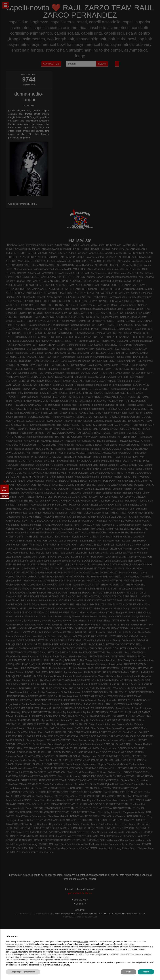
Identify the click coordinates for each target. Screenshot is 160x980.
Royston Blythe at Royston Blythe (72, 712)
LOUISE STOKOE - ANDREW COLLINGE (129, 557)
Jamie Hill (74, 469)
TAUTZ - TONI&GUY (66, 796)
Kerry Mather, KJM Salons (59, 529)
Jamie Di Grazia (58, 469)
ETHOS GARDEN (99, 389)
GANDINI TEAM (68, 413)
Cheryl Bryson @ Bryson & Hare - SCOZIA (99, 333)
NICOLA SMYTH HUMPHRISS (69, 632)
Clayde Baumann (15, 349)
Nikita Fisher (114, 632)
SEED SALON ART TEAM (118, 744)
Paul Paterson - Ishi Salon (37, 657)
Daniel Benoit (68, 357)
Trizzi (118, 824)
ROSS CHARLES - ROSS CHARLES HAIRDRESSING (83, 708)
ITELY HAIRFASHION (126, 457)
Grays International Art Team (46, 425)
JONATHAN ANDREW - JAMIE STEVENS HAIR (85, 489)
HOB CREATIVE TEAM (89, 445)
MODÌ (9, 613)
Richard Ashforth (131, 684)
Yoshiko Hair (106, 848)
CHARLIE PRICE (89, 329)
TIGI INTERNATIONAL (84, 812)
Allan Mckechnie (96, 269)
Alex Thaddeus (84, 265)
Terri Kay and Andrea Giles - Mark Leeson (105, 800)
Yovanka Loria (146, 848)
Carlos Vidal (69, 321)
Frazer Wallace (49, 413)
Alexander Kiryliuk (132, 265)
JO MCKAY (23, 485)
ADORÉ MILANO (38, 253)
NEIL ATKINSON (34, 625)
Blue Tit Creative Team (82, 305)
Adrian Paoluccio (78, 253)
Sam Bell (49, 728)
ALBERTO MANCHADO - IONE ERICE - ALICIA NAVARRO (39, 261)
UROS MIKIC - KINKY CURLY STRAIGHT (111, 828)
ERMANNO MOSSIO (51, 389)
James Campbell (109, 465)
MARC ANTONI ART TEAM (37, 573)
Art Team (124, 293)
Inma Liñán (140, 453)
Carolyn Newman (81, 325)
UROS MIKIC (79, 828)
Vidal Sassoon (99, 832)
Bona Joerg (103, 305)
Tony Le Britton (26, 820)
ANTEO (69, 289)
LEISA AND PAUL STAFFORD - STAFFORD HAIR (50, 545)
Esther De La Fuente (76, 389)
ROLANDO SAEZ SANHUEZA (23, 708)
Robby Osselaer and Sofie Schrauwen (59, 692)
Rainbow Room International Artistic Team (30, 245)
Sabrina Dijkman (69, 720)
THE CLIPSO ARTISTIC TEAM (58, 804)
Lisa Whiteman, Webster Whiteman (129, 553)
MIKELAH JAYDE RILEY (78, 609)
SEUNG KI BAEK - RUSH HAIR (34, 752)
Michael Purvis (29, 601)
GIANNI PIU (101, 417)
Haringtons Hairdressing (40, 437)
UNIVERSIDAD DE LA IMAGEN (52, 828)
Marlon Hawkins (76, 581)
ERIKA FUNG (30, 389)
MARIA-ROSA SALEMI (51, 577)
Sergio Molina (108, 748)
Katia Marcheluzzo (31, 525)
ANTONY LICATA (84, 293)
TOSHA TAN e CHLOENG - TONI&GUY (100, 820)
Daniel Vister (124, 357)
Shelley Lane (89, 756)
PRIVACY (86, 914)
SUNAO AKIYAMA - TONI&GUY (23, 784)
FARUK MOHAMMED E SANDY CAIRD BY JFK (51, 401)
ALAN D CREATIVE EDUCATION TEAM (42, 257)
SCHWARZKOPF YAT (58, 740)
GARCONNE (86, 413)
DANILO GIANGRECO (46, 361)
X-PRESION (46, 844)
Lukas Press (13, 569)
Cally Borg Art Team (56, 313)
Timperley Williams (134, 812)
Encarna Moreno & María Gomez (93, 385)
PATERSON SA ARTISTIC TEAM (124, 645)
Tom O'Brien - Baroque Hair (31, 816)
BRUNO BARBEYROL (31, 313)
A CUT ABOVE (63, 245)
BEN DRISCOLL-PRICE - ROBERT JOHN (47, 301)
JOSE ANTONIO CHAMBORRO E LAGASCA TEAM (69, 501)
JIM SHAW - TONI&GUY (102, 481)
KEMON (148, 525)
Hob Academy (66, 445)
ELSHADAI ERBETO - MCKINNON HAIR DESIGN (34, 381)
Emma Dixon (125, 381)
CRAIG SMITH (116, 353)
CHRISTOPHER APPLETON (49, 345)
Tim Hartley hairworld (110, 812)
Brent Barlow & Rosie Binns (63, 309)
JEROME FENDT (15, 481)
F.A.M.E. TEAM (49, 393)
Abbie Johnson (81, 245)
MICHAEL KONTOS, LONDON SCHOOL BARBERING (107, 597)
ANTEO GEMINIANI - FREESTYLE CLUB (99, 289)
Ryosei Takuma (50, 720)
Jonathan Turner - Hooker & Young (122, 493)
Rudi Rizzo (21, 716)
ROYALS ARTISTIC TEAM (37, 712)
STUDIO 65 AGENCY (80, 780)
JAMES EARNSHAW (132, 465)
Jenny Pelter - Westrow (136, 477)
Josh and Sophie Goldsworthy (92, 509)
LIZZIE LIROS (14, 557)
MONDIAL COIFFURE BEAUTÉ (52, 613)
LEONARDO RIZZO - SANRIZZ (97, 545)
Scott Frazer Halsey (83, 740)
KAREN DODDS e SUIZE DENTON (108, 517)
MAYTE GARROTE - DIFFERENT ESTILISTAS (91, 589)
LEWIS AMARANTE (121, 549)
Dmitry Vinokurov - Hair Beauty (62, 373)
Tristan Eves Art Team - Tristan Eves (93, 824)
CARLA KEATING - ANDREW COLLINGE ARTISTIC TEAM (67, 317)
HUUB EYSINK (44, 449)
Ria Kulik (115, 684)
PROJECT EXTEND (135, 664)
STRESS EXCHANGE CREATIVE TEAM (44, 780)
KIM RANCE (98, 529)
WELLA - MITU (57, 836)
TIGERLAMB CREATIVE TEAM (52, 812)
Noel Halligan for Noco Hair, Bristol (51, 636)
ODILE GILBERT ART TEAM (32, 640)
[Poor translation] (11, 939)
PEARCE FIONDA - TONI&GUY (107, 657)
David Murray (95, 365)
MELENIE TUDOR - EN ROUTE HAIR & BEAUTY (98, 593)
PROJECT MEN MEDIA (34, 668)
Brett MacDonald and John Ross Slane (102, 309)
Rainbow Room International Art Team (83, 676)
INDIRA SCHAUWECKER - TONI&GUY (110, 453)
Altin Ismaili (34, 273)
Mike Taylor (82, 605)
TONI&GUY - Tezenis (113, 816)
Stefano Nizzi (115, 772)
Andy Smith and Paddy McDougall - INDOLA (118, 281)
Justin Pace (14, 517)
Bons (114, 305)
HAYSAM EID (31, 441)
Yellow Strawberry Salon (62, 848)
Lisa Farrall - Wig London (60, 553)
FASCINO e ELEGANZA (92, 401)
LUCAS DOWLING (93, 561)
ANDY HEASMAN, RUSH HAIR (51, 281)
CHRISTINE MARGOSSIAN (112, 341)
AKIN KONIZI (137, 253)
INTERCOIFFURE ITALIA (77, 457)
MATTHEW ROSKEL (107, 585)
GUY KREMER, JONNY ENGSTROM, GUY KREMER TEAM (116, 429)
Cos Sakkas (36, 353)
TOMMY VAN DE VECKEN (85, 816)
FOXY (149, 405)
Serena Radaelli (143, 744)
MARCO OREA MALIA (105, 573)
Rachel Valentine (73, 672)
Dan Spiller (53, 357)
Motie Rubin (55, 617)
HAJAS (107, 433)
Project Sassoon (58, 668)
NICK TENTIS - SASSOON (36, 632)
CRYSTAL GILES (15, 357)
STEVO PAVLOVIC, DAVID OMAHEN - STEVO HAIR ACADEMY (118, 776)
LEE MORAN (139, 541)
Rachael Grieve (14, 672)
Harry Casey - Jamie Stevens (100, 437)
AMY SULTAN (135, 273)
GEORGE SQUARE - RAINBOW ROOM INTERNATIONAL (60, 417)
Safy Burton (96, 720)
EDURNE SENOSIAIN (60, 377)
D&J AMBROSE (36, 357)
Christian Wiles (87, 341)
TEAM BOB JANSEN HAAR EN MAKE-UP (125, 796)
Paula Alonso (60, 657)
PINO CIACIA (29, 664)
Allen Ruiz (113, 269)
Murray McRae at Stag (94, 617)
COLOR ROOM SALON (134, 349)
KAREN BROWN (77, 517)
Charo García (108, 329)
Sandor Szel (130, 732)
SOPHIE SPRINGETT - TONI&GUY (64, 768)
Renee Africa (80, 684)
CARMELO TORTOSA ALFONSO (96, 321)
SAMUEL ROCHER (55, 732)
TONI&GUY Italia (136, 816)
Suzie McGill (81, 784)
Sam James (98, 728)
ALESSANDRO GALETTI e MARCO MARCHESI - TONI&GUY (40, 265)
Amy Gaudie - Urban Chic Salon (108, 273)
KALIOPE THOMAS (54, 517)
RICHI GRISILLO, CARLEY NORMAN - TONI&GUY (98, 689)
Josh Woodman (119, 509)
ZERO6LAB (14, 852)
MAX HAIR (39, 589)
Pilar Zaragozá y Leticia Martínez (98, 660)
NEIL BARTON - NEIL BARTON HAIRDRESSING (73, 625)
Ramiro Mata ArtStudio (26, 680)
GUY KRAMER (123, 425)
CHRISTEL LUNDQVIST (21, 341)
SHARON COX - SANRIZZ (39, 756)
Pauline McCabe (78, 657)
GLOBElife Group (58, 914)
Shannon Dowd (14, 756)
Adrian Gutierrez (58, 253)
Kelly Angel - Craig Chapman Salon (122, 525)
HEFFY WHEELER (108, 441)
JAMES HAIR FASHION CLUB (30, 469)
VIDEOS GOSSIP (112, 914)
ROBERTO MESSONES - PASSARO (55, 700)
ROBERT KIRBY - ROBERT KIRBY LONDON (32, 696)
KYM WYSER (63, 537)
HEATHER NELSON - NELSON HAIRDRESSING (68, 441)
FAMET (18, 401)
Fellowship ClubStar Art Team (108, 405)
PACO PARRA (96, 645)
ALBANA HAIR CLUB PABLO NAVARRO (129, 257)
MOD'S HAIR (140, 609)
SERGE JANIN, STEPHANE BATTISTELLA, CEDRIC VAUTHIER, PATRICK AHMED (52, 748)
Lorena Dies (30, 557)
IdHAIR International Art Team (83, 449)
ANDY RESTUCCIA (81, 281)
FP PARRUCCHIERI (17, 409)
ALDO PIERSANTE (105, 261)
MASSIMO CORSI (83, 585)
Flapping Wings (135, 405)
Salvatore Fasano (16, 728)
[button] (80, 900)
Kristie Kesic (46, 537)
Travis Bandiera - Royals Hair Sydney (50, 824)
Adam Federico (120, 249)
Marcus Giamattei (129, 573)
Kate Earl (102, 521)
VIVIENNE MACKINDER (34, 836)
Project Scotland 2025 (81, 668)
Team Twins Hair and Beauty (49, 800)
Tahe (147, 792)
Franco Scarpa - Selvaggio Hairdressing (82, 409)
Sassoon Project (35, 740)
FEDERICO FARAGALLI (28, 405)
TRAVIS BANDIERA (17, 824)
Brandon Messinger (35, 309)
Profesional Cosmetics (94, 664)
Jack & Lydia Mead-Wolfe (107, 461)
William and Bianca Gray (120, 840)
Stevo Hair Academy (69, 776)
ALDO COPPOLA (83, 261)
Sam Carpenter (65, 728)
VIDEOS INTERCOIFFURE (134, 914)
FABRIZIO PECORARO (53, 397)
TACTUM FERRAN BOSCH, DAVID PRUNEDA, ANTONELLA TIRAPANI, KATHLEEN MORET (91, 792)
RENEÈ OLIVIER (98, 684)
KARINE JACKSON (17, 521)
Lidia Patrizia (37, 553)
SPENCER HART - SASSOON (134, 768)
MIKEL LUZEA (98, 605)
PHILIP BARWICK (16, 660)
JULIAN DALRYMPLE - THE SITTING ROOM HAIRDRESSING (119, 513)
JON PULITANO (47, 489)
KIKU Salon (82, 529)
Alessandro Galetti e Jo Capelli (134, 261)
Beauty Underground (140, 297)
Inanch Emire (49, 453)
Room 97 (46, 708)
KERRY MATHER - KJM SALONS (24, 529)
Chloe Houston (38, 337)
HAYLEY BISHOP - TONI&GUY (135, 437)
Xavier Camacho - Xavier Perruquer (120, 844)
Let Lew (103, 549)
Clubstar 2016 (65, 349)
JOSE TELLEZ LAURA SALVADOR (101, 505)
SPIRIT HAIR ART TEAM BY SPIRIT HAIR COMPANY (36, 772)
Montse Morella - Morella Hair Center (26, 617)
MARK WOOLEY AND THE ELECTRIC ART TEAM (94, 577)
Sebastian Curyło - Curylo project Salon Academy (75, 744)
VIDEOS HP (97, 914)
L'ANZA (94, 537)
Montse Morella (79, 613)
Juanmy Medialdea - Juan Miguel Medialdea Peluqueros (37, 513)
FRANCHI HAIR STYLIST (44, 409)
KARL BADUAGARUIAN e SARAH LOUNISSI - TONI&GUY (62, 521)
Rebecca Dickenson (60, 684)
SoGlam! (38, 764)
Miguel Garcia (40, 605)
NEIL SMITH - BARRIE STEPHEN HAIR (124, 625)
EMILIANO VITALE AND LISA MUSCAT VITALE (89, 381)
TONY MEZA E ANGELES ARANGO (56, 820)
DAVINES (125, 365)
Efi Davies (80, 377)
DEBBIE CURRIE (24, 369)
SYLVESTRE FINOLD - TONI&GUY (63, 788)
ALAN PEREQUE (76, 257)
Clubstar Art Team (84, 349)
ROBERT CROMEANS (141, 692)
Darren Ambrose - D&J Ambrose (135, 361)
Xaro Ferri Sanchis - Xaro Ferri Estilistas (77, 844)
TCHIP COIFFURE (89, 796)
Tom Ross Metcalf (58, 816)
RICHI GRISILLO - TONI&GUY (50, 689)
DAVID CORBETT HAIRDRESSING (50, 365)
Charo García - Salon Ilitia (132, 329)
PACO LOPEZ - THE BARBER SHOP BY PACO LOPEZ (56, 645)
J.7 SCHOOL (84, 461)
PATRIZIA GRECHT (59, 653)
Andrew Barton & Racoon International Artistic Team (115, 277)
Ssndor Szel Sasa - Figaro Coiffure (86, 772)
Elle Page (123, 377)
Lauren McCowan (68, 541)
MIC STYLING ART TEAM (32, 597)
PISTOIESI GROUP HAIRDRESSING (60, 664)
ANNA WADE (40, 289)
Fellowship (84, 405)
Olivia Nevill (128, 640)
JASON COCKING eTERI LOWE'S (48, 473)
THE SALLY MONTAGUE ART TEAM (54, 808)
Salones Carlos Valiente (130, 724)
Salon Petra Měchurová (102, 724)
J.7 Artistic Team (65, 461)
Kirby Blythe (21, 533)
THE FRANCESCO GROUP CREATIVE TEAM (103, 804)
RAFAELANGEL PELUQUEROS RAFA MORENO (111, 672)
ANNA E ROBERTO (112, 285)
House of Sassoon (24, 449)
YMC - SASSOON (87, 848)
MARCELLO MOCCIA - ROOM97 (72, 573)
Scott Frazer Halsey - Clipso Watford (116, 740)
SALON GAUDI (78, 724)
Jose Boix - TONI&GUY (125, 501)
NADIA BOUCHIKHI (119, 617)
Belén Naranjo (14, 301)
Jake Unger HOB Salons (50, 465)
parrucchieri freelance (80, 893)
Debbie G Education (47, 369)
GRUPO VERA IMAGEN (99, 425)
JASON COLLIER (78, 473)
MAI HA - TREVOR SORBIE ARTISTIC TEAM (80, 569)
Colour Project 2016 (17, 353)
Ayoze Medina (55, 297)
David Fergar (78, 365)
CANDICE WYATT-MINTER (84, 313)
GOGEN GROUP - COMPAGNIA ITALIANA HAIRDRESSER (59, 421)
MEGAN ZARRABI (58, 593)
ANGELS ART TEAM (87, 285)
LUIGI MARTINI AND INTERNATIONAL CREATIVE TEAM (120, 565)
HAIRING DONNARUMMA (60, 433)
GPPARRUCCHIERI (17, 425)
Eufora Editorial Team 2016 (127, 389)
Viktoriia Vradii (134, 832)
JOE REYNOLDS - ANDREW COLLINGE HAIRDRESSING (63, 485)
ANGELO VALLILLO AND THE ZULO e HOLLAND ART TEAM (40, 285)
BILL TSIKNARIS (58, 305)
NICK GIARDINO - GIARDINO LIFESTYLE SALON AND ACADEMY (91, 628)
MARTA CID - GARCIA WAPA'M (104, 581)
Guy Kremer (140, 425)
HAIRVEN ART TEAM (89, 433)
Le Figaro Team (112, 541)
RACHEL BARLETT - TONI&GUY (43, 672)
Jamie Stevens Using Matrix (118, 469)
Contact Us (51, 64)
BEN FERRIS (79, 301)
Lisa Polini (82, 553)
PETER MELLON (136, 657)
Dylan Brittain (123, 373)
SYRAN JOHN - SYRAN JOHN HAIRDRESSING (111, 788)
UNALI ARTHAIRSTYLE (19, 828)
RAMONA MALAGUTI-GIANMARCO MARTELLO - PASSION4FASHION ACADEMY (86, 680)
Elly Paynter (137, 377)
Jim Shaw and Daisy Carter (133, 481)
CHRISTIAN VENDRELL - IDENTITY (56, 341)
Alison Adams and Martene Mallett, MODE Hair (60, 269)
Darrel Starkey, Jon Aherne (75, 361)
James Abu (71, 465)
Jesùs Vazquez (35, 481)
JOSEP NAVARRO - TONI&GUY (56, 509)
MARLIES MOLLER (54, 581)
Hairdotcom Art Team (32, 433)
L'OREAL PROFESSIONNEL (116, 537)
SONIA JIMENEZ (54, 764)
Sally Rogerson (60, 724)
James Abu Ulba (89, 465)
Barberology (100, 297)
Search (102, 64)
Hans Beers (119, 433)
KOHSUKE (32, 537)
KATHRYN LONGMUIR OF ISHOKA (129, 521)
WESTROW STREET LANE (83, 836)
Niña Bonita (130, 632)
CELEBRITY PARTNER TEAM (61, 329)
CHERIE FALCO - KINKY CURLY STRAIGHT (49, 333)
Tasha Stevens (44, 796)
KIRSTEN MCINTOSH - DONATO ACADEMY (55, 533)
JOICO (102, 485)
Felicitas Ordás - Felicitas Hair (60, 405)
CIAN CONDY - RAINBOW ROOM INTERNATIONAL (117, 345)
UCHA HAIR (144, 824)
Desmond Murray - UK (31, 373)
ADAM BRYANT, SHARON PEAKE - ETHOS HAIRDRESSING (76, 249)
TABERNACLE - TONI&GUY (21, 792)
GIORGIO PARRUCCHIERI (125, 417)
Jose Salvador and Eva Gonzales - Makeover (55, 505)
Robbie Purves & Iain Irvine (21, 692)
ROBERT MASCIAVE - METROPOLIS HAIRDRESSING (110, 696)
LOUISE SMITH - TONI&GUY (87, 557)
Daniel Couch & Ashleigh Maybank (96, 357)
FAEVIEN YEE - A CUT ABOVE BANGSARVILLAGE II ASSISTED (104, 397)
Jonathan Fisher (92, 493)
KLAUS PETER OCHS (94, 533)
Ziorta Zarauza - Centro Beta (38, 852)
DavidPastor (111, 365)
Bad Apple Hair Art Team (78, 297)
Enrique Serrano (122, 385)
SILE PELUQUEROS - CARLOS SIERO (81, 760)
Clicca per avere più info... (23, 204)
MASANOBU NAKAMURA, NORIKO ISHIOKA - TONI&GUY (39, 585)
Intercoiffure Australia (17, 457)
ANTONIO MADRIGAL (61, 293)
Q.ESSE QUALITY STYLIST (137, 668)
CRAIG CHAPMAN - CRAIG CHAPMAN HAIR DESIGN (75, 353)
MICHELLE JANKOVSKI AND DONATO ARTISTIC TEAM (90, 601)
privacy (5, 496)
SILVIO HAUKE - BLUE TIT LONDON (126, 760)
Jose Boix (105, 501)
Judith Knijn (76, 513)
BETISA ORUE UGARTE (33, 305)
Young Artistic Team (125, 848)
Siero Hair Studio (48, 760)
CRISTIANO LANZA (137, 353)
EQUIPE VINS (141, 385)
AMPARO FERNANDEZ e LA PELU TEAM (66, 273)
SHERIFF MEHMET (109, 756)
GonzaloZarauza (103, 421)
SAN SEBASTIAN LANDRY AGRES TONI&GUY (95, 732)
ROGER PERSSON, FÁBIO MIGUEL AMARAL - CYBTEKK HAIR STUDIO (101, 704)
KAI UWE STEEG (32, 517)
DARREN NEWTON (17, 365)
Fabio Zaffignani (29, 397)
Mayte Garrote (55, 589)
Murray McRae (72, 617)
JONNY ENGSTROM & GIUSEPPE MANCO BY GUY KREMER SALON (58, 497)
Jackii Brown (27, 465)
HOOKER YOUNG (129, 445)
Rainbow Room (52, 676)
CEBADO (37, 329)
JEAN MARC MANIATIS (35, 477)
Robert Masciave (68, 696)
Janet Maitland (144, 469)
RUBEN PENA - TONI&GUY (107, 712)
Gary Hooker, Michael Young (111, 413)
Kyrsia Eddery (80, 537)
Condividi (80, 910)
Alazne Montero (96, 257)
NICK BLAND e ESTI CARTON (35, 628)
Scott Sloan (39, 744)
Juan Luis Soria (138, 509)
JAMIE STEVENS (91, 469)
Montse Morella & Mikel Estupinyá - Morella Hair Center (120, 613)
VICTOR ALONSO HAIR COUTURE (70, 832)
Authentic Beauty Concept (31, 297)
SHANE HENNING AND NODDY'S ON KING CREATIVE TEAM (110, 752)
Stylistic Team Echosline (134, 780)
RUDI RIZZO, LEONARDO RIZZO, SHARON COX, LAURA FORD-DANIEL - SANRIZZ (76, 716)
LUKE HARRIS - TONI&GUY (37, 569)
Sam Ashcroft (35, 728)
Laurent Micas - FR (91, 541)
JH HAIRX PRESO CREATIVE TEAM (66, 481)
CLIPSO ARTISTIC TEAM (41, 349)
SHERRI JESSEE (132, 756)
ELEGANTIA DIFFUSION (102, 377)
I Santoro (60, 449)
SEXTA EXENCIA (63, 752)
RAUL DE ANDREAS (17, 684)
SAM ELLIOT (82, 728)
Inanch (36, 453)
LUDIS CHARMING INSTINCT (45, 565)
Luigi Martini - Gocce (75, 565)
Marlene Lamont (33, 581)
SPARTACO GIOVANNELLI (100, 768)
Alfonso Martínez (23, 269)
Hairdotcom (12, 433)
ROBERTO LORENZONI (19, 700)
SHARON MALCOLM (68, 756)
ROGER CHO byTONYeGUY (134, 700)
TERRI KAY (73, 800)
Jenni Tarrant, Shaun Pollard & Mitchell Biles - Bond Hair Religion (86, 477)
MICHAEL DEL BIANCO (62, 597)
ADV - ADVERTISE (74, 914)
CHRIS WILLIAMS (143, 337)
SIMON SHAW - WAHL (19, 764)
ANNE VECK (56, 289)
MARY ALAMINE (133, 581)
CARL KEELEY (110, 313)
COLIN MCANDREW (108, 349)
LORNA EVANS (47, 557)
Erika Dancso (13, 389)
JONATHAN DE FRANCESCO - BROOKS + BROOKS (51, 493)
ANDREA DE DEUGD (27, 277)
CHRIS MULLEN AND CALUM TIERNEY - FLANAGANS (100, 337)
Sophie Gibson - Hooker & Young (24, 768)
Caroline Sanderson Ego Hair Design (49, 325)
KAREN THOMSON (140, 517)
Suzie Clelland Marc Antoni (58, 784)
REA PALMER (39, 684)
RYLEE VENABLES (29, 720)
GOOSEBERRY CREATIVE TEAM (133, 421)
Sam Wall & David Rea (30, 732)
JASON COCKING (16, 473)
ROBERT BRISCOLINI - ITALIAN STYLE (104, 692)
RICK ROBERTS (137, 689)
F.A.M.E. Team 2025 (70, 393)
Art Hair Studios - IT (107, 293)
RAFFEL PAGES (33, 676)
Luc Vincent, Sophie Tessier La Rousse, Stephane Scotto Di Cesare (43, 561)
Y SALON (41, 848)
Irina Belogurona (102, 457)
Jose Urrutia (30, 509)
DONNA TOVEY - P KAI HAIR (97, 373)
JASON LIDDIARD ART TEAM (107, 473)
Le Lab (126, 541)
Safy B (84, 720)
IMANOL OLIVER (111, 449)
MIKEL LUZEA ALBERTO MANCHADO (41, 609)
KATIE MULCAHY (53, 525)
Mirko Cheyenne (103, 609)
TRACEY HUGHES (135, 820)
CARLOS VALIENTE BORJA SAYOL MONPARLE (33, 321)
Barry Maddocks (118, 297)
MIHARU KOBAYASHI (61, 605)
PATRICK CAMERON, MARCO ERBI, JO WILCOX (90, 649)
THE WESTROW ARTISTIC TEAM (112, 808)
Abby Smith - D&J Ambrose (106, 245)
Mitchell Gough (122, 609)
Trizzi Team (129, 824)
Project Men (12, 668)
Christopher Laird (76, 345)
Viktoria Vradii (116, 832)
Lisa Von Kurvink (98, 553)
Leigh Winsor (13, 545)
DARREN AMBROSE (104, 361)
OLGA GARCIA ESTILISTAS (66, 640)
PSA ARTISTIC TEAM (107, 668)
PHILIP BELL (35, 660)
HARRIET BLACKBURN (68, 437)
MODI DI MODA (23, 613)
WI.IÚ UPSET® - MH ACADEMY (118, 836)
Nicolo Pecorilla (97, 632)
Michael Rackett (48, 601)
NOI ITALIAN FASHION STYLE (90, 636)
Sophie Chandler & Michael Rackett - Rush (122, 764)
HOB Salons (110, 445)
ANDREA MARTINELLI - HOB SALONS (63, 277)
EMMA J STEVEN (63, 385)
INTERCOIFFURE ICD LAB (46, 457)
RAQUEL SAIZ (142, 680)
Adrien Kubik (96, 253)
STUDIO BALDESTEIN (106, 780)
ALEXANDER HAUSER (107, 265)
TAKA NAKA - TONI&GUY (20, 796)
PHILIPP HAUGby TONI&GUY (61, 660)
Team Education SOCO (19, 800)
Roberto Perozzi (87, 700)
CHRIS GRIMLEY (57, 337)
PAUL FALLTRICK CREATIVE (88, 653)
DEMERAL (66, 369)
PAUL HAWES (115, 653)
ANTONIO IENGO (36, 293)
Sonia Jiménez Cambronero (81, 764)
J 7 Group (49, 461)
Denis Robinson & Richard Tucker (93, 369)
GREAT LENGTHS (74, 425)
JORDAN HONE (109, 497)
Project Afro (115, 664)
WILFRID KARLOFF (94, 840)
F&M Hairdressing (28, 393)
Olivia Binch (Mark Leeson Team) (102, 640)
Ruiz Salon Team (135, 716)
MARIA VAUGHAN (26, 577)
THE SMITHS (84, 808)
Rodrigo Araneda (107, 700)
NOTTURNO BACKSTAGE (124, 636)
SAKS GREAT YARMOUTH (120, 720)
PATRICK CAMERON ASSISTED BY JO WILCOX (34, 649)
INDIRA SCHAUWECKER (72, 453)
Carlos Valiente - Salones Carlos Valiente (124, 317)
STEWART (13, 780)
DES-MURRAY (121, 369)
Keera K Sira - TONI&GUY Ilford (83, 525)
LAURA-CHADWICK (45, 541)
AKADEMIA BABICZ (116, 253)
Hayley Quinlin (14, 441)
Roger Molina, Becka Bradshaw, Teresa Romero (32, 704)
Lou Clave (64, 557)
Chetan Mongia (133, 333)
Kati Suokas (12, 525)
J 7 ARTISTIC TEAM (30, 461)
